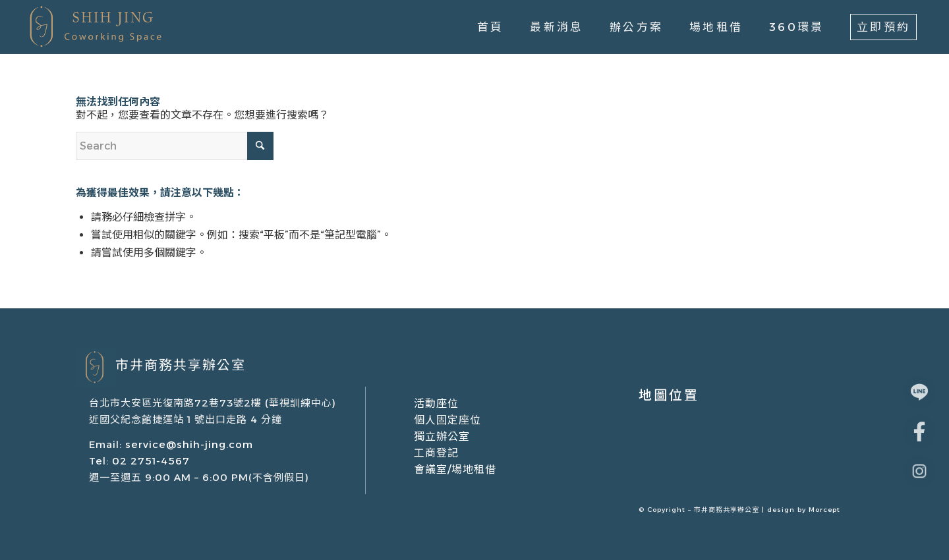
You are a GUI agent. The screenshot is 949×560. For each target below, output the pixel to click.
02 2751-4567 (149, 461)
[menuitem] (490, 27)
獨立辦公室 (442, 436)
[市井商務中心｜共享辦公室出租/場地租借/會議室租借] (94, 27)
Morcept (824, 510)
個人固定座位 (447, 420)
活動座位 (436, 404)
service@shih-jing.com (189, 444)
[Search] (175, 146)
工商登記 (436, 453)
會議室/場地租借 (455, 469)
